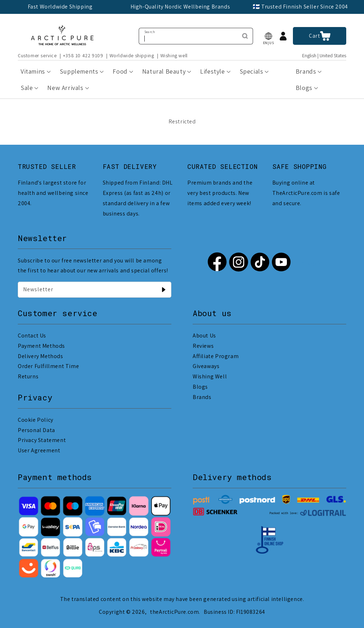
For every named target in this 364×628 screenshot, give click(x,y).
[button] (268, 36)
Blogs (200, 387)
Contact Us (32, 336)
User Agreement (39, 450)
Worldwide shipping (132, 55)
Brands (202, 397)
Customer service (37, 55)
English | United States (324, 56)
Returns (28, 376)
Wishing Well (210, 376)
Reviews (203, 346)
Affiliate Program (216, 356)
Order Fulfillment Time (48, 366)
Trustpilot (312, 263)
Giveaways (206, 366)
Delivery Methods (41, 356)
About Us (204, 336)
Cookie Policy (36, 420)
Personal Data (36, 430)
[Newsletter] (164, 289)
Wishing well (174, 55)
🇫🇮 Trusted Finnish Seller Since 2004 (300, 7)
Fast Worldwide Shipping (60, 7)
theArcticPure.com (174, 612)
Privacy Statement (42, 440)
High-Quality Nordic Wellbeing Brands (180, 7)
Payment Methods (41, 346)
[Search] (245, 36)
